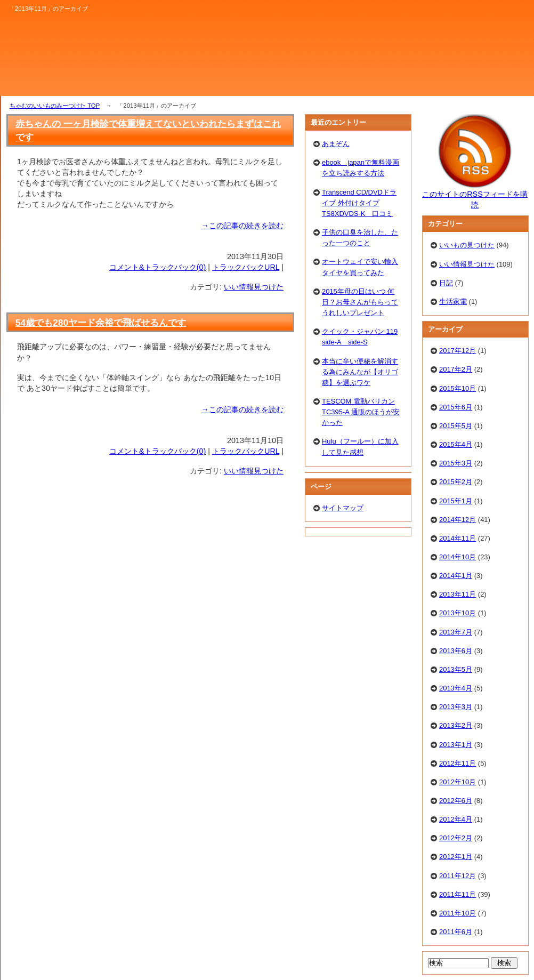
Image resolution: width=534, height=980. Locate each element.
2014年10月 (458, 557)
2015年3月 (456, 463)
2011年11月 (458, 894)
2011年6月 (456, 932)
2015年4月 (456, 444)
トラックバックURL (246, 267)
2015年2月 (456, 482)
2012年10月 (458, 782)
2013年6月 (456, 651)
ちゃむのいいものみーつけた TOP (55, 106)
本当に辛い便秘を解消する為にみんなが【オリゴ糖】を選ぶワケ (360, 372)
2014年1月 (456, 576)
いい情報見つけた (254, 287)
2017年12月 (458, 351)
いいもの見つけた (467, 245)
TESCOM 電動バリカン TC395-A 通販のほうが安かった (361, 412)
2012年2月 (456, 838)
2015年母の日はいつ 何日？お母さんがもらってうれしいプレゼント (360, 302)
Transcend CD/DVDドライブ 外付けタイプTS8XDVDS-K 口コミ (359, 203)
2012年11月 (458, 763)
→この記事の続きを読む (242, 226)
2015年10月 (458, 388)
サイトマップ (343, 508)
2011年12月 (458, 876)
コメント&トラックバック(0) (157, 267)
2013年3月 (456, 707)
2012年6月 (456, 801)
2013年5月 (456, 669)
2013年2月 (456, 725)
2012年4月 (456, 819)
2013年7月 (456, 632)
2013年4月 (456, 688)
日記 (446, 283)
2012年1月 (456, 857)
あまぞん (336, 144)
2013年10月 (458, 613)
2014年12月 (458, 520)
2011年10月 (458, 913)
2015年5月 (456, 426)
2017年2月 (456, 369)
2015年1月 (456, 501)
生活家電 (453, 302)
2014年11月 (458, 538)
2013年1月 (456, 745)
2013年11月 (458, 594)
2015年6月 (456, 407)
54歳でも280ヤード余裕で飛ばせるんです (101, 323)
